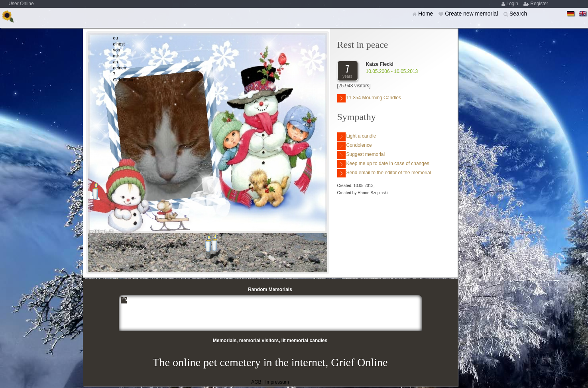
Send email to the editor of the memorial (384, 173)
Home (426, 14)
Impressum (277, 382)
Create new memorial (472, 14)
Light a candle (357, 137)
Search (518, 14)
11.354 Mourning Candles (369, 98)
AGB (256, 382)
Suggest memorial (361, 155)
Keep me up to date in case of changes (383, 164)
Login (513, 4)
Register (539, 4)
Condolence (355, 146)
